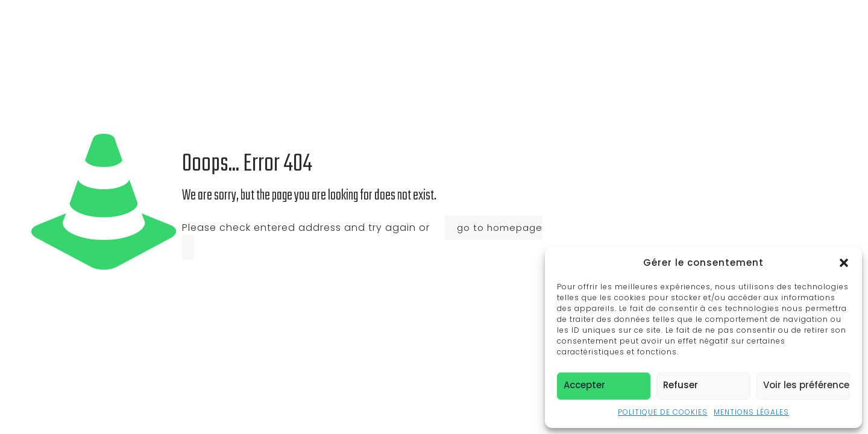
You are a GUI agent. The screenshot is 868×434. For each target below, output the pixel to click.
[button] (844, 263)
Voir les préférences (807, 385)
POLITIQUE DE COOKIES (663, 412)
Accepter (584, 385)
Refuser (681, 385)
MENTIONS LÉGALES (751, 412)
